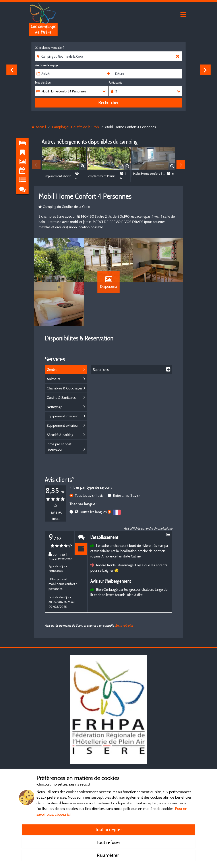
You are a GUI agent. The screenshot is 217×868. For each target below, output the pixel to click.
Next (205, 70)
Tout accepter (108, 829)
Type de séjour (43, 82)
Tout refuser (108, 842)
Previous (12, 70)
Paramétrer (108, 855)
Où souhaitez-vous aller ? (49, 48)
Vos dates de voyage (46, 65)
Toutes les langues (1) (95, 512)
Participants (115, 82)
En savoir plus (124, 625)
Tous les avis (90, 495)
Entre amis (126, 495)
